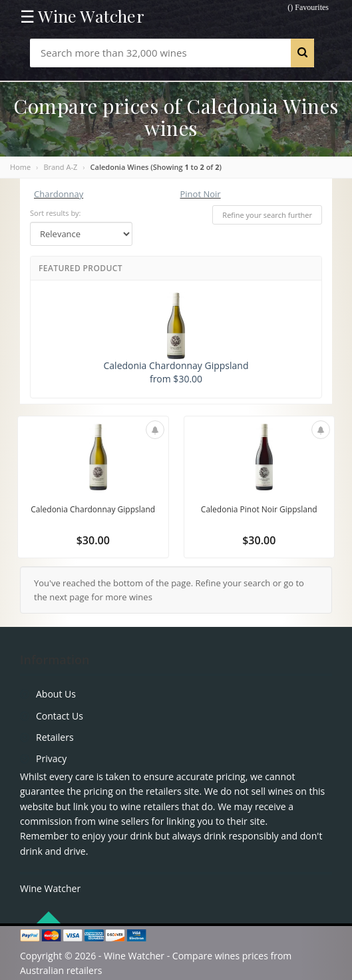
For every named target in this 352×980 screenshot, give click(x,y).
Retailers (55, 737)
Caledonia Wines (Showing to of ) (156, 167)
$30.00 (93, 540)
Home (20, 167)
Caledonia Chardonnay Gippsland (93, 509)
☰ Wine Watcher (82, 16)
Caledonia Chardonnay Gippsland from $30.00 (176, 339)
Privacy (51, 758)
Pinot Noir (201, 194)
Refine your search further (267, 215)
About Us (56, 694)
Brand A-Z (60, 167)
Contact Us (60, 716)
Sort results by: (56, 213)
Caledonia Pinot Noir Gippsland (259, 509)
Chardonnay (59, 194)
